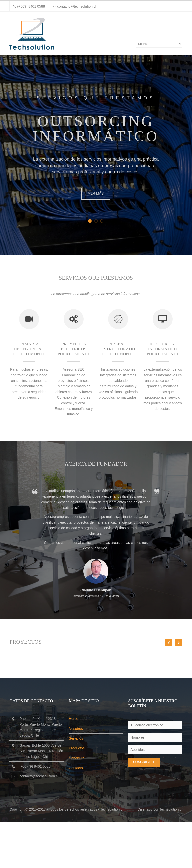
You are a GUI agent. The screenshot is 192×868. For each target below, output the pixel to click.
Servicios (76, 784)
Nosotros (76, 774)
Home (74, 764)
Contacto (76, 814)
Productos (77, 794)
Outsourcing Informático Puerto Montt (163, 350)
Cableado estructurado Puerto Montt (118, 350)
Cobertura (77, 804)
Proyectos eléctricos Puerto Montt (74, 350)
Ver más (96, 193)
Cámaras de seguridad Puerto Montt (29, 350)
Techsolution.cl (112, 855)
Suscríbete (144, 808)
